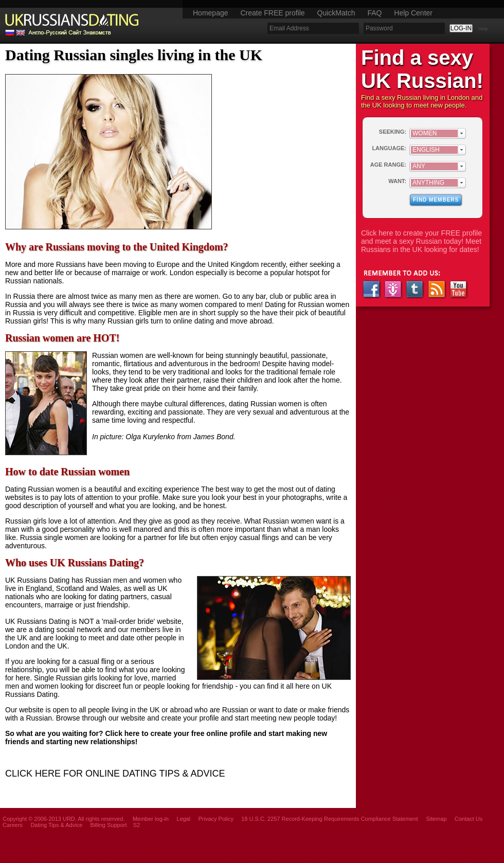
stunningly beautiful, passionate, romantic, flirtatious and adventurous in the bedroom (210, 359)
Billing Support (109, 825)
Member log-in (151, 819)
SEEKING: (393, 132)
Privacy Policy (215, 819)
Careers (13, 825)
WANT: (397, 181)
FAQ (374, 13)
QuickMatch (336, 13)
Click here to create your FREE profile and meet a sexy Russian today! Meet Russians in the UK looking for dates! (421, 241)
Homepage (211, 13)
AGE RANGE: (388, 165)
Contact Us (469, 819)
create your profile (190, 718)
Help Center (413, 13)
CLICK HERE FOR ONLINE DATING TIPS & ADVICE (115, 774)
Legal (183, 819)
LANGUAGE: (389, 148)
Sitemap (436, 819)
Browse (68, 718)
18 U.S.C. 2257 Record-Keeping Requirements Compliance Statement (330, 819)
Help (483, 29)
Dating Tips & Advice (56, 825)
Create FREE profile (272, 13)
